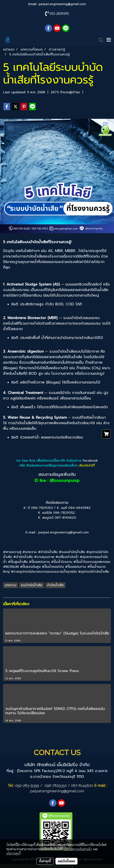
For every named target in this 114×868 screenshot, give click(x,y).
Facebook (90, 461)
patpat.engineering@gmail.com (62, 4)
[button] (100, 40)
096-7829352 (64, 513)
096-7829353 (42, 508)
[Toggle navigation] (109, 40)
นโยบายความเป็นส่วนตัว (78, 849)
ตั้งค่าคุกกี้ (45, 861)
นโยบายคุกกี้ (13, 853)
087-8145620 (65, 518)
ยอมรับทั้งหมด (66, 861)
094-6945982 (79, 508)
